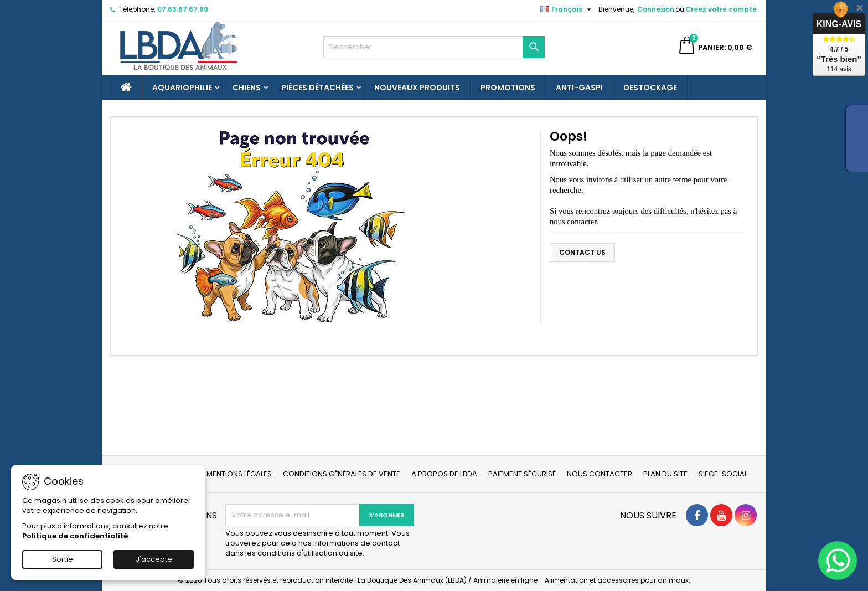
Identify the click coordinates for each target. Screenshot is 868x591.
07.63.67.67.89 (183, 9)
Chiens (247, 88)
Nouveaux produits (417, 88)
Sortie (63, 559)
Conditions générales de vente (342, 474)
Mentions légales (239, 474)
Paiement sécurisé (522, 474)
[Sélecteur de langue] (567, 9)
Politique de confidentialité (75, 536)
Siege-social (723, 474)
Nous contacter (600, 474)
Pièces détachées (317, 88)
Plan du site (665, 474)
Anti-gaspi (579, 88)
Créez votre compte (721, 9)
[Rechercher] (434, 47)
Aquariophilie (182, 88)
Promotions (508, 88)
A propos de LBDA (444, 474)
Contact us (582, 252)
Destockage (650, 88)
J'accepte (154, 559)
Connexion (656, 9)
